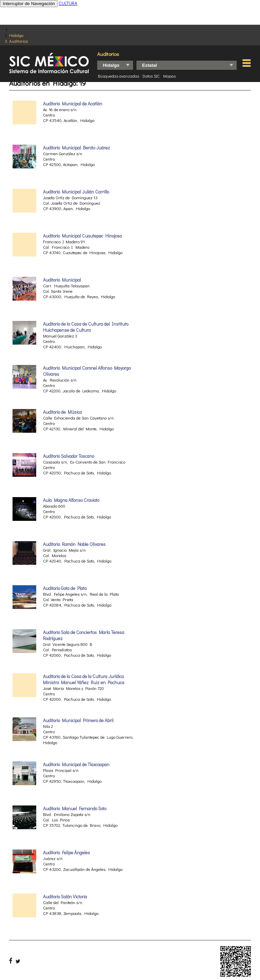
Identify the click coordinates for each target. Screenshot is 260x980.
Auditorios (18, 41)
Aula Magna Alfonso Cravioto (71, 500)
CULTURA (68, 3)
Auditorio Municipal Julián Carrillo (76, 192)
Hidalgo (16, 35)
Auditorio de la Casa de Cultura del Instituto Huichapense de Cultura (86, 327)
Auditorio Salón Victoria (65, 897)
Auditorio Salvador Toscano (69, 456)
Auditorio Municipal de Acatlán (73, 104)
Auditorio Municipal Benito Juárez (77, 148)
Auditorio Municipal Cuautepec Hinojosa (82, 236)
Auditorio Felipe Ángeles (67, 853)
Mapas (169, 76)
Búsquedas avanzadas (118, 76)
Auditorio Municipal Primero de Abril (78, 720)
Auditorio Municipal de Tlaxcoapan (76, 764)
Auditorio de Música (62, 412)
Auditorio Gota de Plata (65, 588)
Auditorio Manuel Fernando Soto (75, 809)
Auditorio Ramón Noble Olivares (74, 544)
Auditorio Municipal (62, 280)
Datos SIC (151, 76)
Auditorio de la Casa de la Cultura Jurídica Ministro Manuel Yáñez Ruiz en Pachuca (84, 679)
